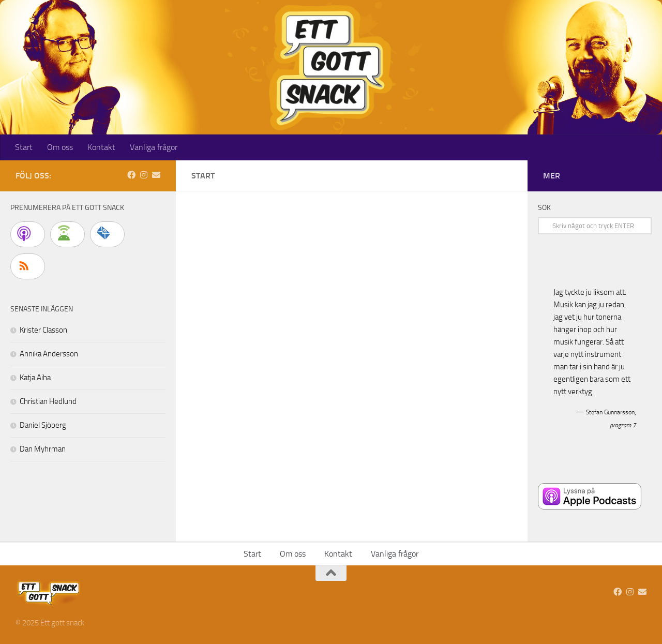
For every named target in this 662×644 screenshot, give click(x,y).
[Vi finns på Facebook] (131, 175)
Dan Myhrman (43, 449)
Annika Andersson (49, 354)
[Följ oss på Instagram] (144, 175)
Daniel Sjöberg (43, 425)
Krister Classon (43, 330)
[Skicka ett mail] (156, 175)
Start (24, 147)
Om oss (60, 147)
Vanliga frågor (154, 147)
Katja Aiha (35, 378)
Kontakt (101, 147)
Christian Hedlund (48, 401)
